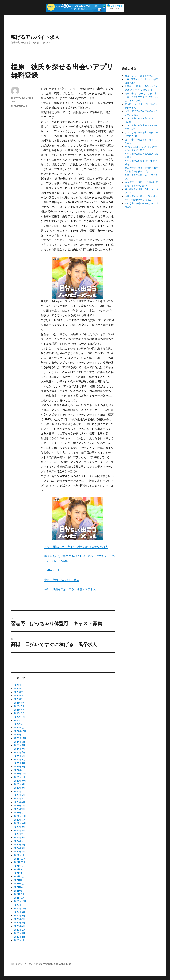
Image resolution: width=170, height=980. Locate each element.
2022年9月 (19, 827)
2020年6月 (19, 923)
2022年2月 (19, 852)
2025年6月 (19, 710)
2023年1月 (19, 813)
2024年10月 (20, 738)
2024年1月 (19, 770)
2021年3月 (19, 891)
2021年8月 (19, 873)
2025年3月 (19, 721)
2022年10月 (20, 823)
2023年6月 (19, 795)
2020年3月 (19, 933)
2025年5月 (19, 713)
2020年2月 (19, 937)
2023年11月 (20, 777)
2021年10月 (20, 866)
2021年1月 (19, 898)
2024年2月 (19, 767)
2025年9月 (19, 699)
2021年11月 (19, 862)
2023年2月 (19, 809)
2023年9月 (19, 784)
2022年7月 (19, 834)
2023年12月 (20, 774)
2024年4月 (19, 760)
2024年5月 (19, 756)
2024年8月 (19, 745)
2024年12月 (20, 731)
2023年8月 (19, 788)
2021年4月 (19, 887)
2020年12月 (20, 901)
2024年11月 (20, 735)
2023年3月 (19, 806)
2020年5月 (19, 926)
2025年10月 (20, 696)
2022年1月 (19, 855)
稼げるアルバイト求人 (35, 37)
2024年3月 (19, 763)
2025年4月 (19, 717)
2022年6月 (19, 838)
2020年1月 (19, 940)
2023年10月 (20, 781)
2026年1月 (19, 685)
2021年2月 (19, 894)
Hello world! (53, 570)
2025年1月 (19, 728)
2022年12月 (20, 816)
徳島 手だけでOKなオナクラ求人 (142, 93)
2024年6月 (19, 752)
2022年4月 (19, 845)
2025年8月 (19, 703)
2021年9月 (19, 869)
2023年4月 (19, 802)
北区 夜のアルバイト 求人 (62, 580)
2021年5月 (19, 884)
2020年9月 (19, 912)
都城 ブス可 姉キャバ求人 (139, 76)
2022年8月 (19, 830)
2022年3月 (19, 848)
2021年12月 (20, 859)
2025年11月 (20, 692)
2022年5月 (19, 841)
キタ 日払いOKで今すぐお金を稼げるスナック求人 (76, 547)
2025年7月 (19, 706)
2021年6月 (19, 880)
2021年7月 (19, 877)
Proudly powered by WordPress (53, 964)
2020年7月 (19, 919)
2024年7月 (19, 749)
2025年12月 (20, 689)
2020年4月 (19, 930)
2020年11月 (20, 905)
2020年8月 (19, 916)
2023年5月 (19, 799)
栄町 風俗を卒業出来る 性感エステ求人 (70, 589)
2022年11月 (20, 820)
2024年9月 (19, 742)
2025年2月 (19, 724)
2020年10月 (20, 908)
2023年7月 (19, 791)
